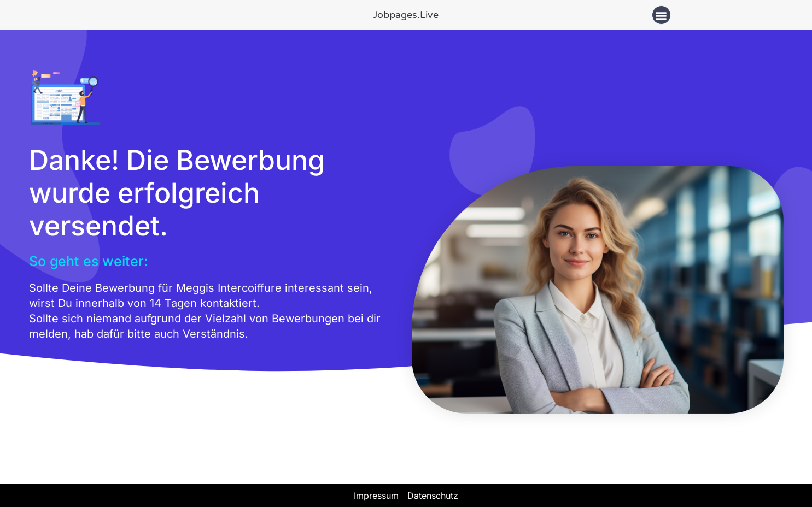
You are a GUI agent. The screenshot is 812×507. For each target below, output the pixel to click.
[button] (661, 15)
